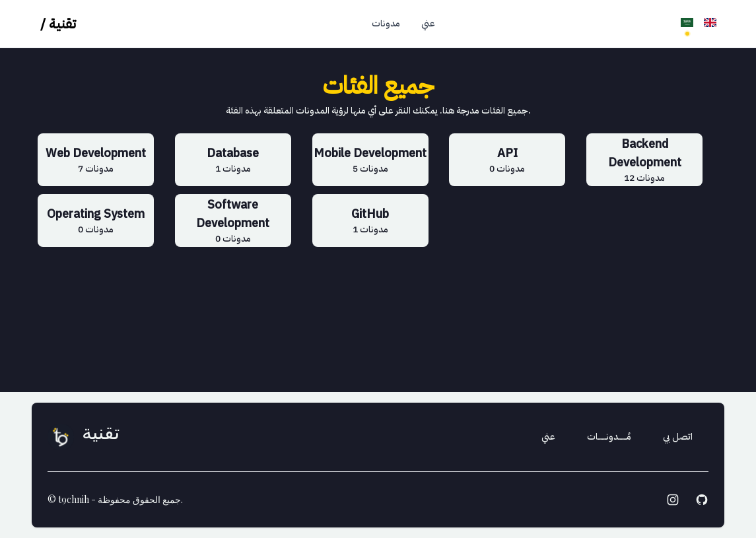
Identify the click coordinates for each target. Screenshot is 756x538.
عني (428, 24)
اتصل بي (678, 437)
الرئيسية (336, 24)
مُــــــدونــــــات (609, 437)
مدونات (386, 24)
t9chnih (74, 499)
